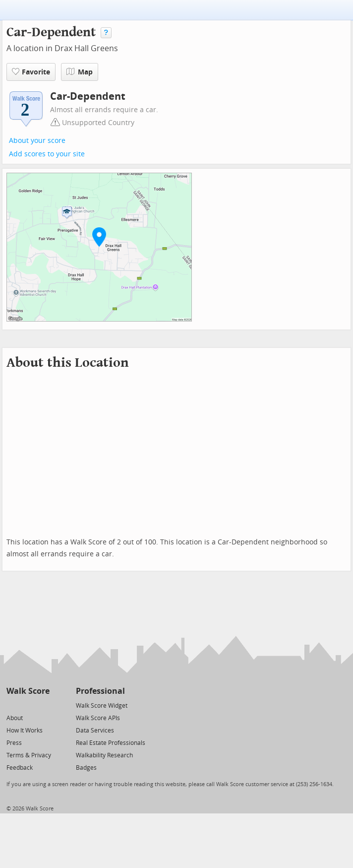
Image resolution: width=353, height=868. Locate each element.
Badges (86, 768)
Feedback (20, 768)
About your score (37, 141)
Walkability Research (104, 755)
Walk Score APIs (98, 718)
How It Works (25, 731)
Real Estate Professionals (111, 743)
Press (14, 743)
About (15, 718)
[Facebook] (28, 705)
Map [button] (80, 72)
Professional (100, 691)
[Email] (43, 705)
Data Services (95, 731)
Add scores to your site (47, 154)
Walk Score (28, 691)
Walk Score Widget (102, 706)
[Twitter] (12, 705)
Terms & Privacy (29, 755)
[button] (99, 237)
